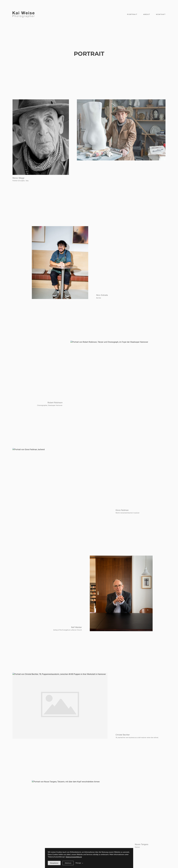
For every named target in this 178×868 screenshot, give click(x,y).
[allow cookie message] (54, 863)
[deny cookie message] (68, 863)
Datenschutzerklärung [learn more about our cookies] (74, 857)
